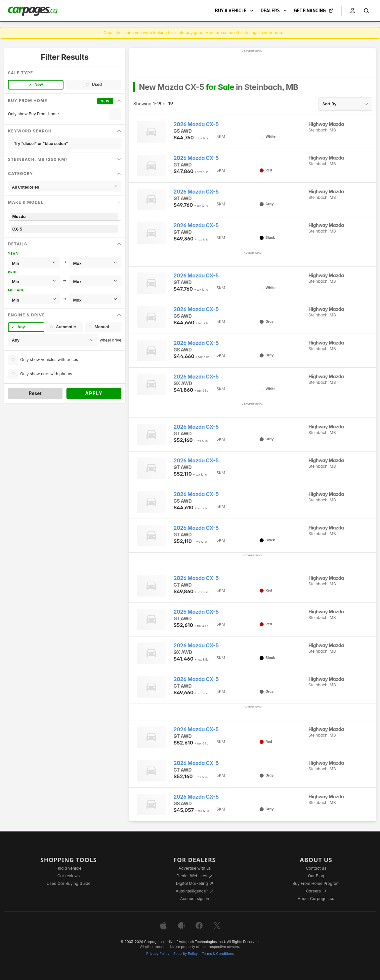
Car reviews (68, 876)
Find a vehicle (69, 868)
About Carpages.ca (316, 899)
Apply (94, 393)
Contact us (316, 868)
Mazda (65, 217)
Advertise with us (194, 868)
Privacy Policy (158, 954)
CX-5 (65, 229)
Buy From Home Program (316, 883)
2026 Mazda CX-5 (196, 124)
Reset (35, 393)
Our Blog (316, 876)
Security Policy (186, 954)
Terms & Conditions (218, 954)
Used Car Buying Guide (69, 883)
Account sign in (195, 899)
